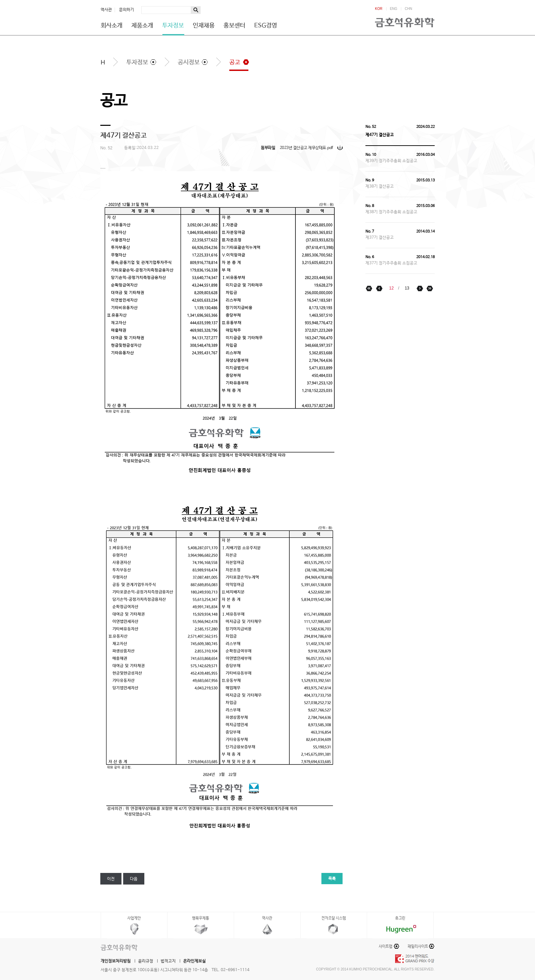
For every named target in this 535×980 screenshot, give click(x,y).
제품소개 (142, 26)
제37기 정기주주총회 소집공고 (391, 263)
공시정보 (189, 62)
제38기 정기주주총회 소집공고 (391, 212)
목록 (332, 879)
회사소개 (112, 26)
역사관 (106, 10)
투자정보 (173, 26)
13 (407, 288)
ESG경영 (266, 26)
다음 (134, 879)
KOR (379, 9)
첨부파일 (268, 148)
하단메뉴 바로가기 (0, 0)
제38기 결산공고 (380, 187)
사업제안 (134, 918)
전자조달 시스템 (334, 918)
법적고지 (168, 961)
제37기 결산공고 (380, 238)
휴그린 (400, 918)
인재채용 (204, 26)
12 (391, 288)
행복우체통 (201, 918)
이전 (111, 879)
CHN (408, 9)
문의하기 (127, 10)
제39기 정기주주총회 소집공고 (391, 161)
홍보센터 (234, 26)
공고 (235, 62)
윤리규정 (146, 961)
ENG (394, 9)
